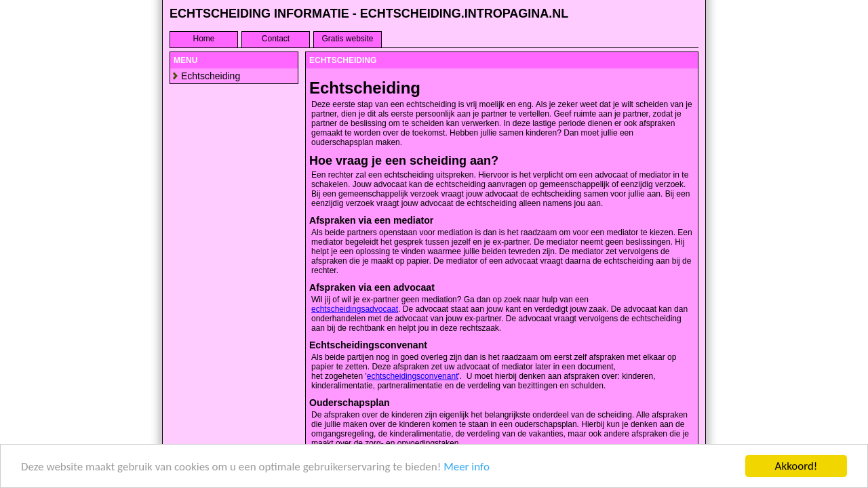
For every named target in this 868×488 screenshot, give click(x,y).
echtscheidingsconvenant (413, 376)
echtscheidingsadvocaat (355, 309)
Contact (276, 39)
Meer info (467, 467)
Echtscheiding (211, 76)
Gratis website (347, 39)
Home (203, 39)
